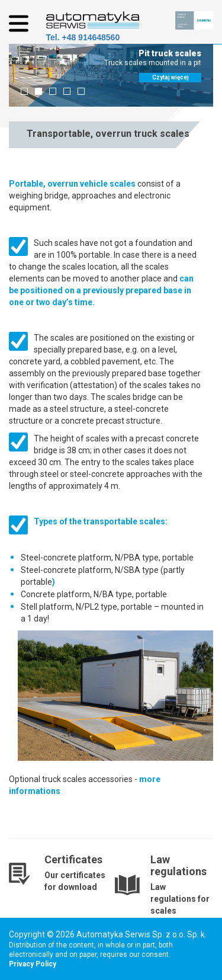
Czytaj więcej (170, 77)
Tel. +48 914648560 (83, 37)
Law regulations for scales (180, 899)
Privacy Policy (33, 964)
